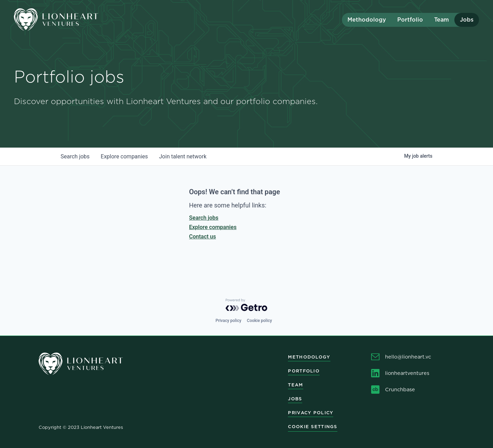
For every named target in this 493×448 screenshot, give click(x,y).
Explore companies (213, 227)
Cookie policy (259, 321)
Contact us (202, 237)
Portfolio (410, 20)
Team (441, 20)
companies (124, 156)
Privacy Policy (311, 413)
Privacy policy (228, 321)
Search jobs (204, 218)
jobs (75, 156)
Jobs (467, 20)
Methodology (367, 20)
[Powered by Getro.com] (246, 305)
